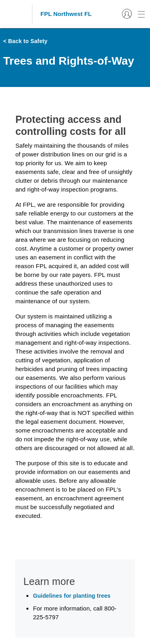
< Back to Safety (25, 41)
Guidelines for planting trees (72, 596)
